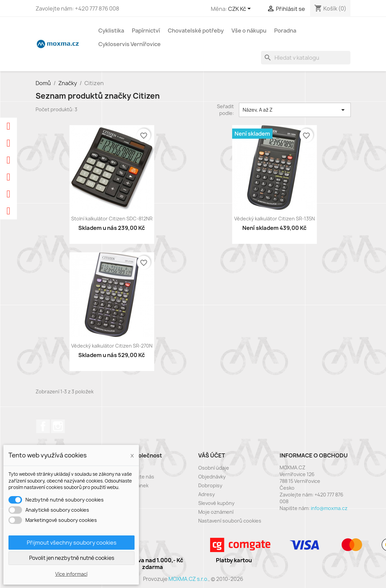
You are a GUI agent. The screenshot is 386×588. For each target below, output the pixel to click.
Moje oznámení (216, 512)
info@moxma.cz (329, 508)
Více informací (71, 574)
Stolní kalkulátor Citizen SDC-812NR (112, 219)
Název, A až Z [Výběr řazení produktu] (295, 110)
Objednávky (212, 477)
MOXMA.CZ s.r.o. (188, 579)
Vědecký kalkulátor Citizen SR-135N (275, 219)
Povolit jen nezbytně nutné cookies (72, 558)
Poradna (285, 31)
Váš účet (212, 455)
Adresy (207, 494)
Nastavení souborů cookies (230, 521)
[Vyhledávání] (306, 58)
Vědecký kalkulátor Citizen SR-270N (112, 346)
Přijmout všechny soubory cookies (72, 543)
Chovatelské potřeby (196, 31)
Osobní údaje (214, 468)
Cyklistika (111, 31)
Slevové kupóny (216, 503)
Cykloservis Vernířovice (129, 44)
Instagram (58, 426)
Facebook (43, 426)
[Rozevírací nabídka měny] (241, 9)
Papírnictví (146, 31)
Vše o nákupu (249, 31)
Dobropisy (210, 485)
